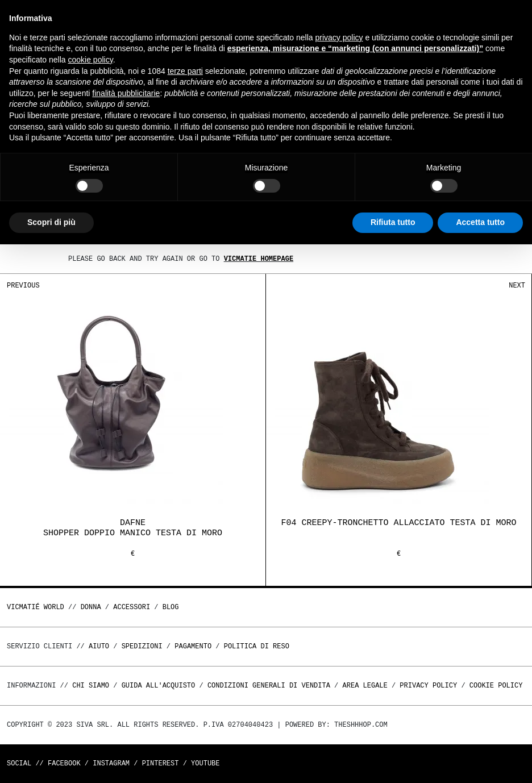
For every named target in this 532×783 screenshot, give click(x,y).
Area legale (365, 686)
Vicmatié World (36, 607)
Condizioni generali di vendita (269, 686)
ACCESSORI (132, 607)
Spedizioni (142, 646)
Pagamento (193, 646)
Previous (23, 286)
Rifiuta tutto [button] (393, 222)
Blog (171, 607)
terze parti (185, 71)
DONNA (91, 607)
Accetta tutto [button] (480, 222)
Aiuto (99, 646)
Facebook (64, 763)
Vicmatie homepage (259, 259)
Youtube (205, 763)
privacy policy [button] (339, 38)
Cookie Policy (496, 686)
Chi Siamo (91, 686)
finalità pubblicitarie (126, 93)
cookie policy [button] (91, 60)
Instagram (111, 763)
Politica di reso (257, 646)
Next (517, 286)
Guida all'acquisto (159, 686)
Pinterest (161, 763)
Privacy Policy (428, 686)
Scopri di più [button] (51, 222)
